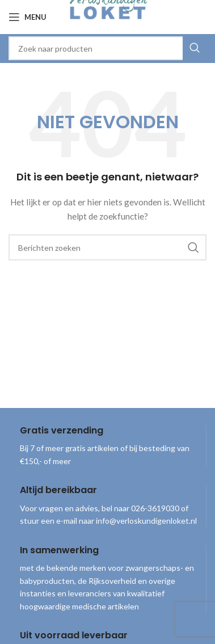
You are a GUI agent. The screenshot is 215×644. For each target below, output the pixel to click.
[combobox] (107, 48)
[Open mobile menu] (28, 17)
